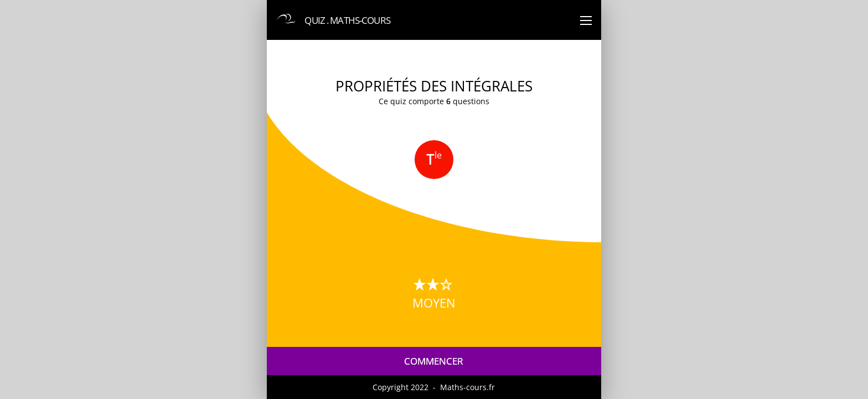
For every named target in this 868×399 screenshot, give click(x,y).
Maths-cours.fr (467, 387)
